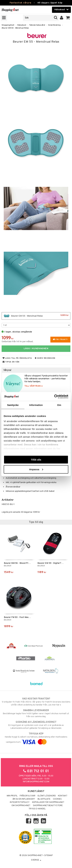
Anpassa (36, 469)
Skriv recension (45, 358)
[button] (68, 18)
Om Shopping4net (21, 806)
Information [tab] (36, 405)
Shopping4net (8, 25)
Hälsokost (22, 25)
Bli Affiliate (44, 799)
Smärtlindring (54, 25)
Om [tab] (59, 405)
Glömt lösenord (47, 796)
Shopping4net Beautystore (48, 806)
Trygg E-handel (37, 809)
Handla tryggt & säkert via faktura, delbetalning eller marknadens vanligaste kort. (36, 738)
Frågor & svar (28, 796)
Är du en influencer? (24, 799)
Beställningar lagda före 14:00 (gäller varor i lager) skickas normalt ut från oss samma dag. (36, 713)
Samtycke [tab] (13, 405)
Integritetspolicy (20, 802)
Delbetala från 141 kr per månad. (18, 342)
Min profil (12, 796)
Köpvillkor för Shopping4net (48, 802)
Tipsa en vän (11, 362)
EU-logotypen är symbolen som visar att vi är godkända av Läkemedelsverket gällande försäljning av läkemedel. (36, 725)
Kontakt (63, 796)
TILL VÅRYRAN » (33, 386)
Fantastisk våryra (21, 3)
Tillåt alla (36, 460)
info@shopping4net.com (36, 782)
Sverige (36, 860)
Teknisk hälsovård (37, 25)
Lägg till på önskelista (17, 358)
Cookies (57, 799)
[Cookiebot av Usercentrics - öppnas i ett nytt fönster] (54, 396)
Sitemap (48, 856)
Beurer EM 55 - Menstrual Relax (15, 28)
